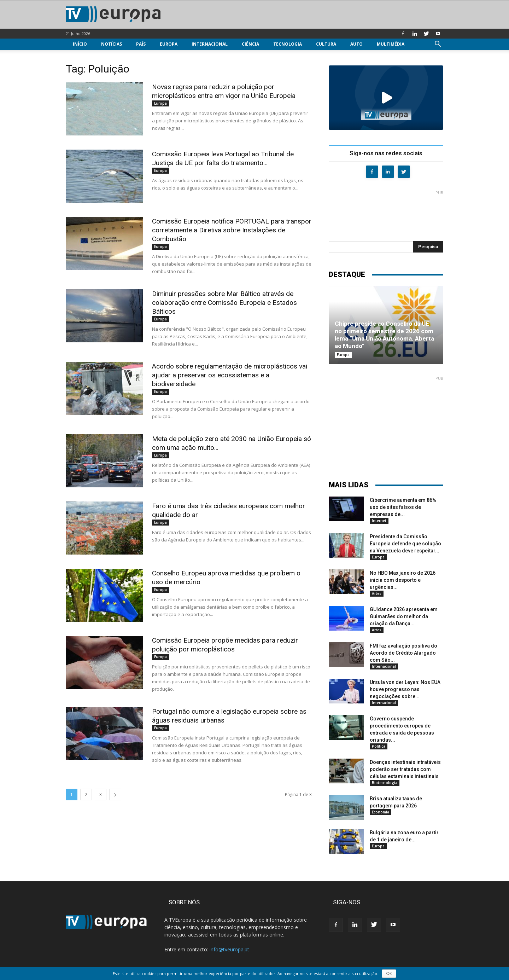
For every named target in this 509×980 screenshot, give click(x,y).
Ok (389, 974)
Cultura (326, 44)
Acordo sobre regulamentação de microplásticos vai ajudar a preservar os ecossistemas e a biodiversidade (230, 375)
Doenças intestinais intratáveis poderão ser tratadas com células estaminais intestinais (405, 769)
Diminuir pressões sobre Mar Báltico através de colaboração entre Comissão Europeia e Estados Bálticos (224, 303)
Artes (377, 593)
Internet (379, 521)
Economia (381, 812)
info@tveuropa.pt (229, 949)
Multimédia (391, 44)
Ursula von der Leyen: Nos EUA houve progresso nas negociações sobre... (405, 689)
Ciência (250, 44)
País (141, 44)
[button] (438, 45)
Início (80, 44)
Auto (356, 44)
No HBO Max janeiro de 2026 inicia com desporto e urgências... (403, 580)
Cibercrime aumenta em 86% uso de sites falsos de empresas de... (403, 507)
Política (379, 746)
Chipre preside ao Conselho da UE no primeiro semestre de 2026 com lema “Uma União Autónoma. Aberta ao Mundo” (384, 335)
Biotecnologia (385, 783)
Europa (169, 44)
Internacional (210, 44)
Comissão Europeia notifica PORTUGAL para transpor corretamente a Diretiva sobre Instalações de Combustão (232, 230)
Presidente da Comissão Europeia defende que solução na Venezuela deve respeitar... (405, 544)
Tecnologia (288, 44)
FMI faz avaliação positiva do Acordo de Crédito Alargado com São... (403, 653)
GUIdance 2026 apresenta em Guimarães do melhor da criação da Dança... (404, 616)
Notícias (112, 44)
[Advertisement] (386, 213)
